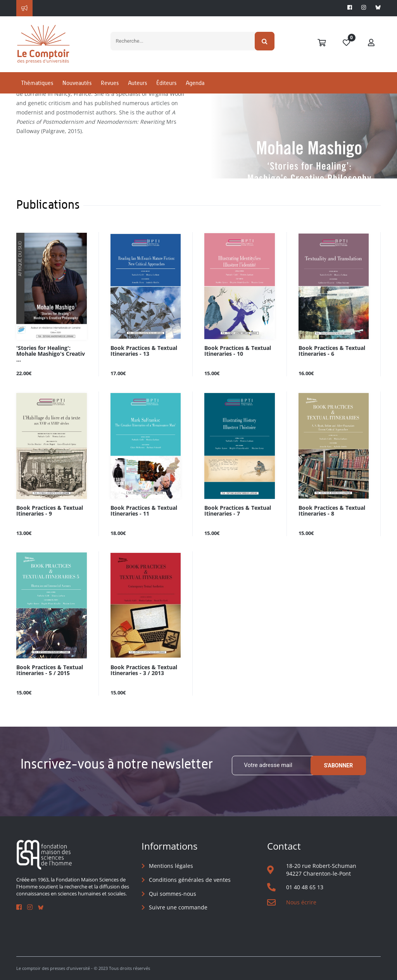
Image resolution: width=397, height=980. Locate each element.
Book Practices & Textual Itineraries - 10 (238, 351)
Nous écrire (301, 902)
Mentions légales (171, 866)
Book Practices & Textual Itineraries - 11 (144, 511)
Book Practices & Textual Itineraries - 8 (332, 511)
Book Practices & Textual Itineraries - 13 (144, 351)
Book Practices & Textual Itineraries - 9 (50, 511)
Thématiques (37, 83)
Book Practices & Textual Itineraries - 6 (332, 351)
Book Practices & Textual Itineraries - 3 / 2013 (144, 670)
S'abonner (338, 765)
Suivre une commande (178, 907)
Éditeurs (166, 83)
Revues (110, 83)
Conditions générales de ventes (190, 880)
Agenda (195, 83)
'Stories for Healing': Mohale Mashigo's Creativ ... (51, 354)
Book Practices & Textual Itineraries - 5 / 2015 (50, 670)
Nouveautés (77, 83)
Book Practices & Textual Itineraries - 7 (238, 511)
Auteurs (137, 83)
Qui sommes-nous (173, 894)
